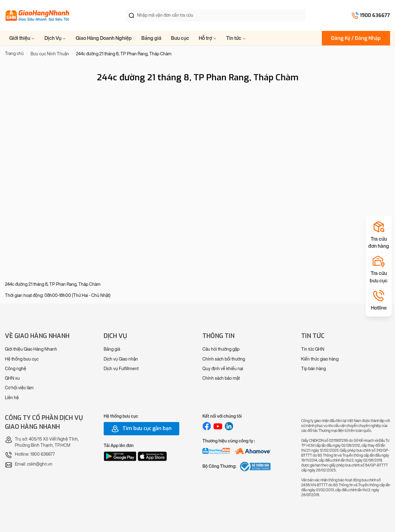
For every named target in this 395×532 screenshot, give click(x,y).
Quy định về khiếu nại (223, 369)
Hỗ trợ (208, 38)
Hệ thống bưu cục (22, 359)
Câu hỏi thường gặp (221, 349)
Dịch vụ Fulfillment (121, 369)
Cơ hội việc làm (19, 388)
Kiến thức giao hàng (320, 359)
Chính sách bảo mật (221, 378)
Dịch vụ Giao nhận (121, 359)
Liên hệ (12, 398)
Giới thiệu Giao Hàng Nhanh (31, 349)
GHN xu (12, 378)
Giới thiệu (22, 38)
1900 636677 (375, 15)
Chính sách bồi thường (224, 359)
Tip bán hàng (314, 369)
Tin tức (236, 38)
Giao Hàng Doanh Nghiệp (104, 38)
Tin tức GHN (313, 349)
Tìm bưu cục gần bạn (141, 429)
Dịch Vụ (55, 38)
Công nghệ (16, 369)
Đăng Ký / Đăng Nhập (356, 38)
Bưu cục (180, 38)
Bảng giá (151, 38)
